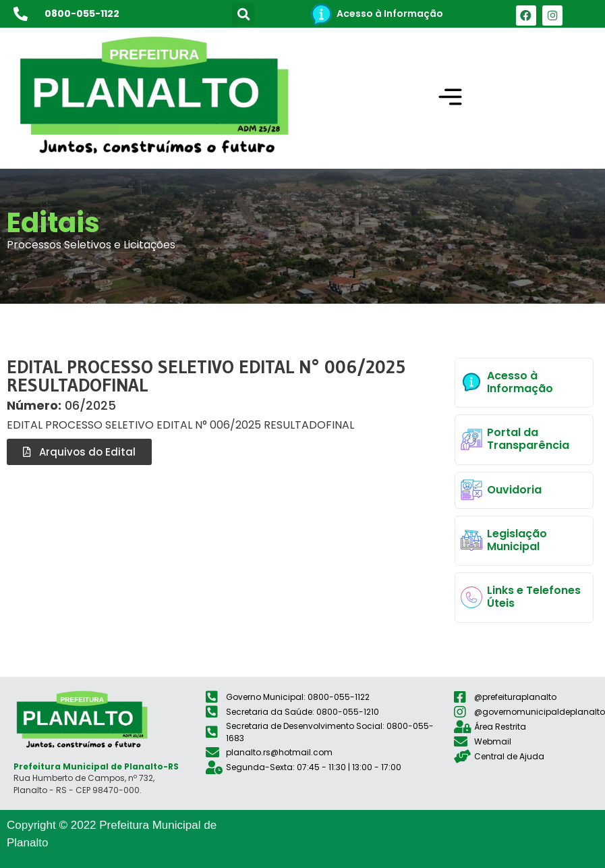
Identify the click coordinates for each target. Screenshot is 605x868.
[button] (243, 14)
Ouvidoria (514, 490)
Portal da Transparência (528, 439)
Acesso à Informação (390, 13)
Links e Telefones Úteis (534, 597)
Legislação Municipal (517, 540)
